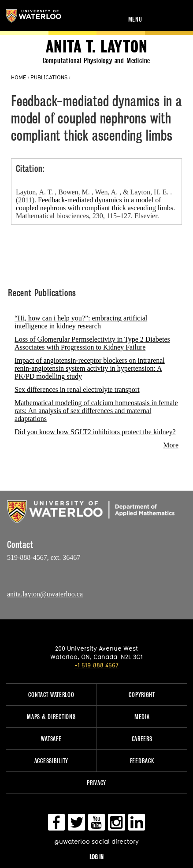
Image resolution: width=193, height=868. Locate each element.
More (171, 445)
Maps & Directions (51, 717)
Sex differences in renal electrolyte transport (77, 389)
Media (142, 717)
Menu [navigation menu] (135, 19)
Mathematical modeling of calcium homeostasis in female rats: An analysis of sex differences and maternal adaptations (96, 411)
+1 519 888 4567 (96, 665)
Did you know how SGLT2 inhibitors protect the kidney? (95, 432)
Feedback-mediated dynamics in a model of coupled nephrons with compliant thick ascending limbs (95, 204)
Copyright (142, 695)
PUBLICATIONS (49, 77)
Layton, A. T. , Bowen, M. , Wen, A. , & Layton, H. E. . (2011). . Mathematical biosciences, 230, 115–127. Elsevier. (95, 204)
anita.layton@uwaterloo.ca (45, 594)
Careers (142, 739)
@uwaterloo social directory (96, 841)
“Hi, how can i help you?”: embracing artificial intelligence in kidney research (81, 322)
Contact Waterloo (51, 695)
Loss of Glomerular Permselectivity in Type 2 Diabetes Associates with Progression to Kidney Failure (92, 343)
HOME (19, 77)
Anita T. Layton (97, 47)
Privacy (96, 783)
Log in (96, 857)
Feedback (142, 761)
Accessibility (51, 761)
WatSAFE (51, 739)
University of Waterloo (43, 16)
